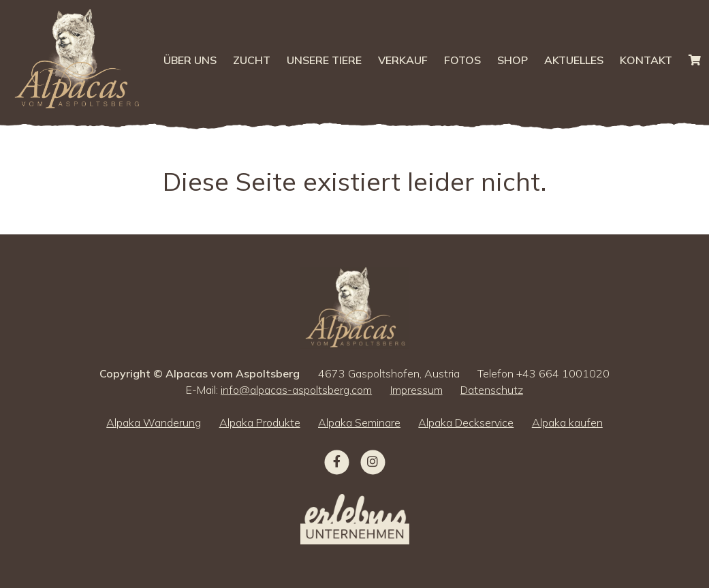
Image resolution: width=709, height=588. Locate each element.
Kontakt (646, 60)
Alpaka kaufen (567, 422)
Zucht (252, 60)
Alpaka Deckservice (466, 422)
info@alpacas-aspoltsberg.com (296, 390)
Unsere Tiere (324, 60)
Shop (513, 60)
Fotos (462, 60)
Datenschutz (492, 390)
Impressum (416, 390)
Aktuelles (574, 60)
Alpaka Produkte (260, 422)
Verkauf (403, 60)
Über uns (190, 60)
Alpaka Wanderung (154, 422)
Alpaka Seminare (359, 422)
